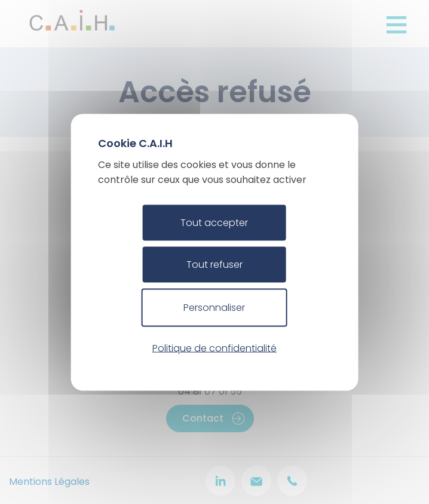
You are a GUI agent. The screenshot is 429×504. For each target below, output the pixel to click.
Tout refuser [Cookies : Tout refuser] (214, 264)
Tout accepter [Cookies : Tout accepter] (214, 222)
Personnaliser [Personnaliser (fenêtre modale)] (214, 307)
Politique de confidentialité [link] (214, 348)
